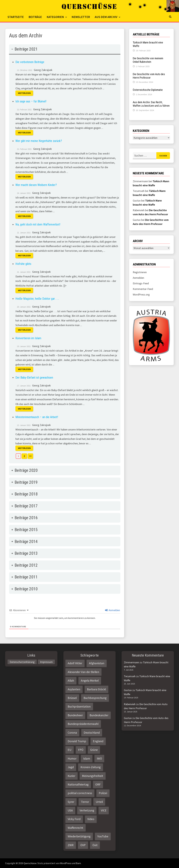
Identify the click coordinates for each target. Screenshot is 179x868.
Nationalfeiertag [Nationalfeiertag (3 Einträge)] (78, 784)
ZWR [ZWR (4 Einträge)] (71, 845)
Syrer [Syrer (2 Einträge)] (71, 802)
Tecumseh (130, 676)
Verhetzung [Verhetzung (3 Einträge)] (87, 810)
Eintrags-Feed (141, 283)
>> (30, 456)
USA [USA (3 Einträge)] (70, 810)
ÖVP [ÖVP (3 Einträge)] (83, 845)
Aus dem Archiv (106, 17)
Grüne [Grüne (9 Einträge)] (94, 750)
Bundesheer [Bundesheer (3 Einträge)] (75, 715)
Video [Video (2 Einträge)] (91, 819)
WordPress (66, 863)
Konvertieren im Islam (28, 338)
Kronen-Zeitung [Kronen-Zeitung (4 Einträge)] (91, 767)
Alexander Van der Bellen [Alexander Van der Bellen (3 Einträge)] (83, 672)
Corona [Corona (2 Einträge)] (72, 733)
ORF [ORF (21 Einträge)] (98, 784)
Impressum (46, 662)
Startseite (16, 17)
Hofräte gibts (23, 264)
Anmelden (112, 610)
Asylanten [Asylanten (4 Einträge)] (74, 689)
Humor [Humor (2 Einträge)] (72, 759)
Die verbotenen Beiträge (30, 62)
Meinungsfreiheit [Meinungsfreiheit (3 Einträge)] (93, 776)
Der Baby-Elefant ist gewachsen (34, 378)
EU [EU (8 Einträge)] (69, 750)
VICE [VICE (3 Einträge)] (104, 810)
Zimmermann (131, 662)
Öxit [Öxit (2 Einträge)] (95, 845)
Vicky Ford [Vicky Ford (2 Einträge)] (74, 819)
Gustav (128, 690)
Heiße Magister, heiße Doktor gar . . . (37, 299)
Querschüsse (30, 863)
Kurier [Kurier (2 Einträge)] (71, 776)
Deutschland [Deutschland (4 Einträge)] (92, 733)
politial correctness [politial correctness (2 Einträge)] (80, 793)
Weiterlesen (24, 93)
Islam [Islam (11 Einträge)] (87, 759)
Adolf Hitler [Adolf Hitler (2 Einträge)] (75, 663)
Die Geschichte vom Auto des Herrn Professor (149, 76)
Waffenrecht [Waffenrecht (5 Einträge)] (75, 828)
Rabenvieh (130, 704)
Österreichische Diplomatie (148, 90)
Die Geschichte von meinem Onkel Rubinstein (148, 60)
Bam (78, 863)
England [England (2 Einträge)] (98, 741)
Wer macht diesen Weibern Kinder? (36, 185)
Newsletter (81, 17)
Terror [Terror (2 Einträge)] (85, 802)
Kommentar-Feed (143, 289)
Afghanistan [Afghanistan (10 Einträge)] (97, 663)
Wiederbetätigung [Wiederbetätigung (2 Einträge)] (79, 836)
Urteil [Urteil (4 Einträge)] (99, 802)
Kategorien (55, 17)
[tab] (65, 254)
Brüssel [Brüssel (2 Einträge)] (72, 698)
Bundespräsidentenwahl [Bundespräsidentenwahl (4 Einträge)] (83, 724)
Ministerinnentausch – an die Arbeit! (37, 417)
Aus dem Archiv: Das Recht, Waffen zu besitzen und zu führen (151, 104)
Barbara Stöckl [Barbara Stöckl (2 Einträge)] (96, 689)
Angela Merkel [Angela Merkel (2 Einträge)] (90, 681)
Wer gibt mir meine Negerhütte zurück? (39, 141)
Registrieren (140, 272)
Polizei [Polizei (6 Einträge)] (103, 793)
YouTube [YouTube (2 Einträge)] (103, 836)
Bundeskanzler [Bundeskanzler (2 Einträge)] (99, 715)
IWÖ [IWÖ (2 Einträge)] (99, 759)
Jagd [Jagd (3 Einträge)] (71, 767)
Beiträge (35, 17)
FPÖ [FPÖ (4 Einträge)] (81, 750)
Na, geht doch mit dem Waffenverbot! (38, 224)
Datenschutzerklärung (22, 662)
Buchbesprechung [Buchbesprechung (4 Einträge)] (95, 698)
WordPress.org (141, 294)
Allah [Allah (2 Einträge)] (71, 681)
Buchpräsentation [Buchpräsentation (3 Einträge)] (79, 706)
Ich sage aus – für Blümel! (31, 101)
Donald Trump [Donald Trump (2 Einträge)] (77, 741)
